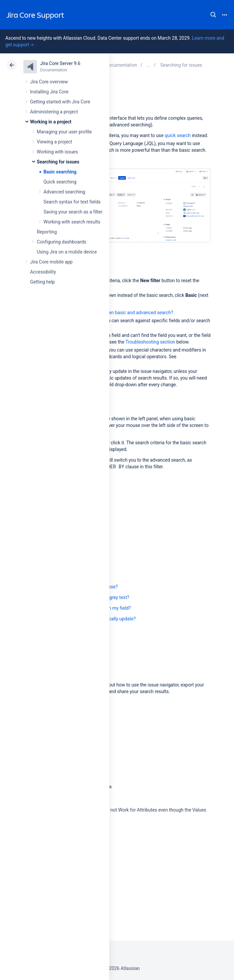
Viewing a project (54, 142)
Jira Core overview (49, 82)
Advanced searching (64, 192)
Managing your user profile (64, 132)
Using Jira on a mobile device (67, 252)
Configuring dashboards (62, 242)
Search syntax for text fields (72, 202)
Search (213, 15)
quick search (178, 135)
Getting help (42, 282)
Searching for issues (58, 162)
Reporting (47, 232)
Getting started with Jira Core (60, 102)
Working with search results (72, 222)
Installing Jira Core (49, 92)
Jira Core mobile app (51, 262)
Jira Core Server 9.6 (60, 63)
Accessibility (43, 272)
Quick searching (60, 182)
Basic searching (60, 172)
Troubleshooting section (150, 342)
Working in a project (51, 122)
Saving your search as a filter (73, 212)
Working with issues (57, 152)
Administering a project (54, 112)
